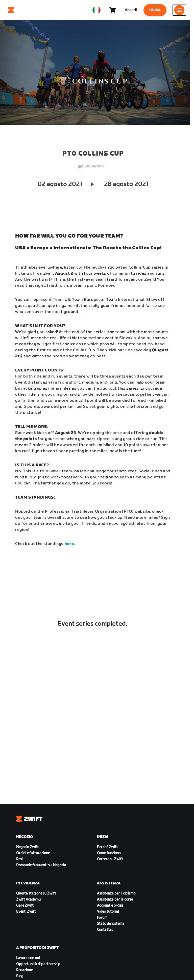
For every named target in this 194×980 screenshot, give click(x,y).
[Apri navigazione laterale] (179, 10)
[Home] (11, 10)
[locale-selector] (96, 10)
